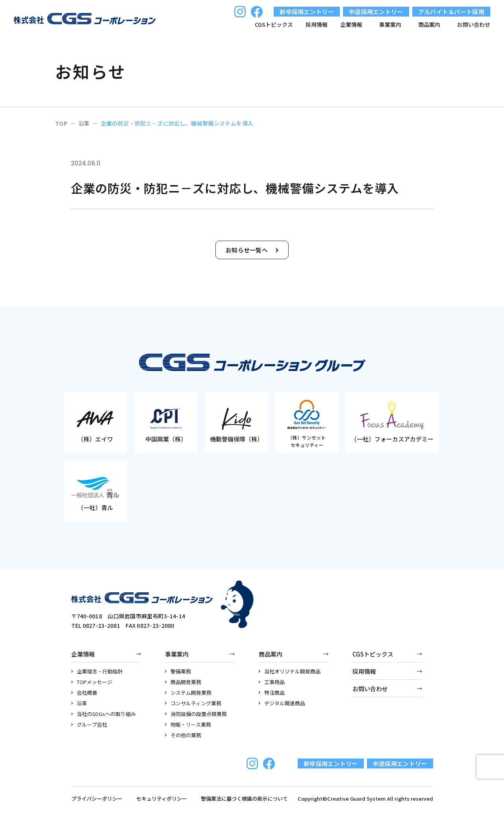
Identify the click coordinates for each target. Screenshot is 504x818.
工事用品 (272, 682)
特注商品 (272, 693)
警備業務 (178, 671)
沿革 (79, 703)
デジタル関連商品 (282, 703)
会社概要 (84, 693)
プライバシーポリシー (97, 799)
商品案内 (271, 654)
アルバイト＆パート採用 (451, 12)
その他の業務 (183, 735)
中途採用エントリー (376, 12)
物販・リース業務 (188, 724)
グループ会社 (89, 724)
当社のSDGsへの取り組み (104, 714)
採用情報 (317, 24)
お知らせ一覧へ (252, 250)
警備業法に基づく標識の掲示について (244, 799)
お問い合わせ (474, 24)
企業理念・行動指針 (97, 671)
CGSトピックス (274, 24)
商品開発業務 (183, 682)
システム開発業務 (188, 693)
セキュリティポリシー (162, 799)
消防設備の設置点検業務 (196, 714)
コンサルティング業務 (193, 703)
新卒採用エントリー (307, 12)
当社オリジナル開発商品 (290, 671)
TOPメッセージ (92, 682)
